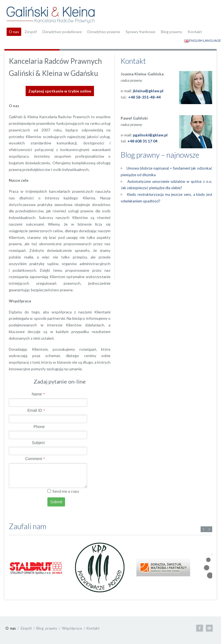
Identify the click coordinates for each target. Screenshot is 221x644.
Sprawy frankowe (141, 32)
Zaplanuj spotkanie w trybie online (60, 91)
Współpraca (72, 628)
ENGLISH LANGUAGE (203, 40)
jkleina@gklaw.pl (148, 91)
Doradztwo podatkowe (62, 32)
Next (209, 529)
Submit (56, 502)
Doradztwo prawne (104, 32)
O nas (14, 32)
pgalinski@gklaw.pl (150, 135)
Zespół (31, 32)
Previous (204, 529)
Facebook (200, 628)
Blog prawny (172, 32)
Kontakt (195, 32)
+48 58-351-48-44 (144, 97)
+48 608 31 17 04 (142, 141)
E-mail (209, 628)
